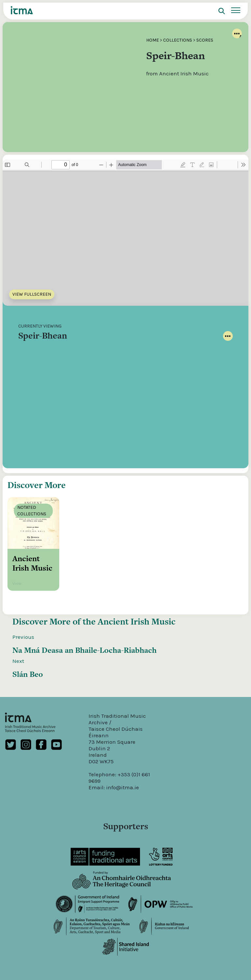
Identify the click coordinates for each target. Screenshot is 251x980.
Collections (178, 40)
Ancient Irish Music (137, 636)
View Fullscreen (32, 294)
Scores (205, 40)
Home (153, 40)
